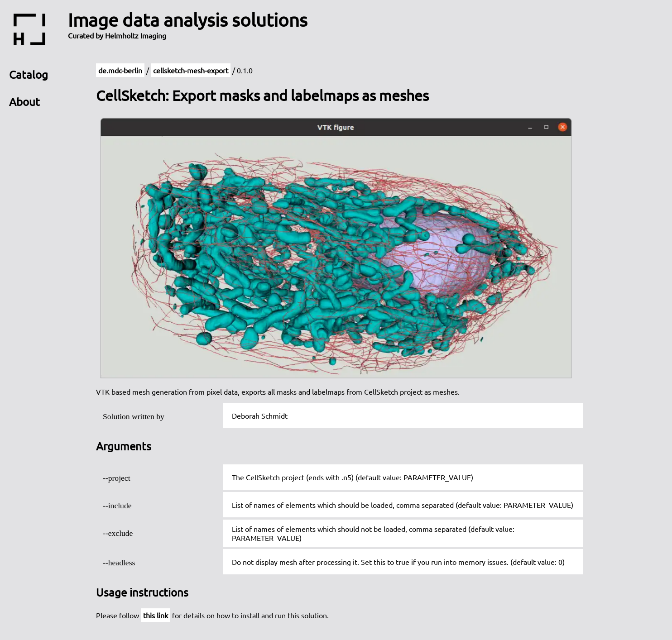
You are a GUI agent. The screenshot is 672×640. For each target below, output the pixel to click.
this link (156, 615)
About (24, 102)
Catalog (29, 74)
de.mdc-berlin (120, 70)
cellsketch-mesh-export (191, 70)
